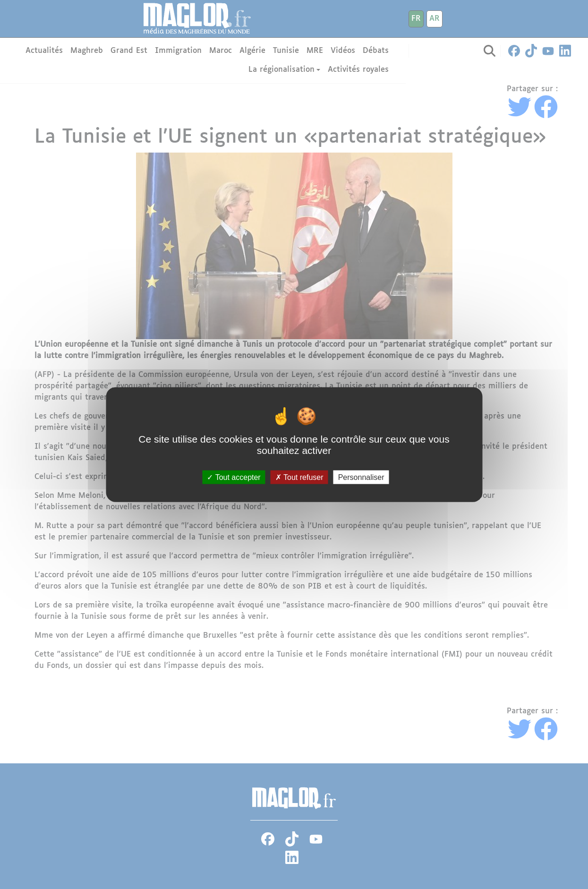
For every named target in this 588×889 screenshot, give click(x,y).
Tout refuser (299, 477)
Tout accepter (234, 477)
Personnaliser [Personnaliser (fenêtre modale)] (361, 477)
